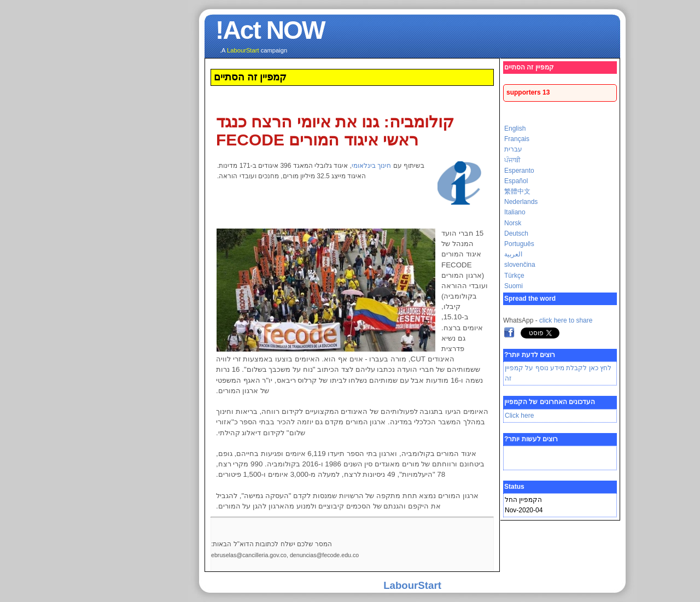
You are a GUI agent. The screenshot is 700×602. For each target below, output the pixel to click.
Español (454, 181)
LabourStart (350, 585)
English (453, 128)
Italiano (453, 212)
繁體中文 (455, 191)
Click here (457, 416)
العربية (451, 254)
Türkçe (452, 276)
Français (454, 139)
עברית (451, 149)
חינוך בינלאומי (309, 166)
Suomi (451, 286)
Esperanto (457, 171)
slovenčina (457, 265)
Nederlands (459, 202)
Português (457, 244)
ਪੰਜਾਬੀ (450, 160)
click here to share (503, 320)
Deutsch (454, 233)
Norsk (450, 223)
